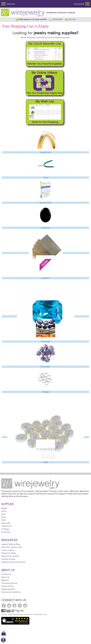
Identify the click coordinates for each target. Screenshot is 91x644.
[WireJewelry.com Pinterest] (25, 606)
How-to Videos (8, 550)
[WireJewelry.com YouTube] (14, 606)
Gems (4, 511)
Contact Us (6, 574)
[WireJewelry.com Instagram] (20, 606)
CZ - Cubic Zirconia (45, 316)
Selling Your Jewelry (10, 556)
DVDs (4, 520)
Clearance (46, 278)
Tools (45, 177)
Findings (45, 392)
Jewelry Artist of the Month (13, 562)
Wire (3, 514)
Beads (4, 508)
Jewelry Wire (45, 152)
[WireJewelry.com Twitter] (9, 606)
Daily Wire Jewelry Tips (12, 547)
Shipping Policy (8, 589)
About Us (5, 577)
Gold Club (6, 532)
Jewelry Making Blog (11, 544)
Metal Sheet (45, 253)
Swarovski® (46, 367)
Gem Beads (45, 342)
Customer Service (9, 583)
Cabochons (45, 228)
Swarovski (6, 523)
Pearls (45, 437)
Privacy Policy (7, 586)
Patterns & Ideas (9, 553)
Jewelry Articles (8, 559)
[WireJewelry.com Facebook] (4, 606)
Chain (45, 462)
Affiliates (5, 580)
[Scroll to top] (3, 642)
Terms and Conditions (11, 592)
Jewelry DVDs (45, 203)
